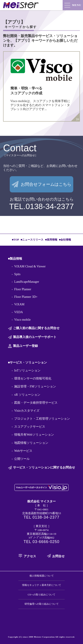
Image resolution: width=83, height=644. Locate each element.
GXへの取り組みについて (41, 595)
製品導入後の (35, 337)
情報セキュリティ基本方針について (42, 585)
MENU (77, 5)
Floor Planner (23, 289)
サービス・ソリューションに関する (44, 468)
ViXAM (19, 304)
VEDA (18, 312)
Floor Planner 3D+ (26, 297)
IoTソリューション (27, 370)
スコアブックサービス (30, 427)
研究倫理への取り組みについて (42, 604)
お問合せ (58, 556)
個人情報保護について (42, 576)
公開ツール (22, 459)
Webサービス (23, 451)
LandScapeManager (27, 282)
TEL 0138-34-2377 (41, 517)
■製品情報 (15, 259)
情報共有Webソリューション (34, 435)
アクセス (30, 556)
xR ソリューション (27, 395)
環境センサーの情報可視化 (33, 378)
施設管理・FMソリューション (35, 386)
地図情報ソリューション (31, 443)
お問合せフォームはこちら (46, 184)
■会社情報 (65, 240)
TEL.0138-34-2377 (42, 206)
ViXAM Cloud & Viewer (30, 266)
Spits (17, 274)
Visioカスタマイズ (27, 411)
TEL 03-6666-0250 (41, 542)
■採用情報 (51, 240)
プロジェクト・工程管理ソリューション (42, 419)
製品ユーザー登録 (25, 346)
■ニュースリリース (32, 240)
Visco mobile (22, 320)
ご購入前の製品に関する (36, 328)
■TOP (15, 240)
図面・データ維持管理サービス (36, 403)
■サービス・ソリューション (27, 362)
